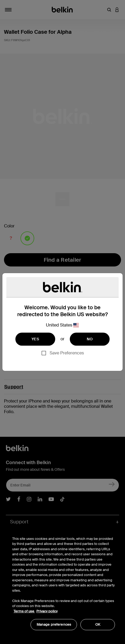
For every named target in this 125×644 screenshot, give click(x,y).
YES (35, 339)
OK (98, 624)
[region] (64, 581)
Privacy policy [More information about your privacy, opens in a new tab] (47, 611)
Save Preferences (67, 353)
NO (90, 339)
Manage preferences (54, 624)
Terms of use (24, 611)
